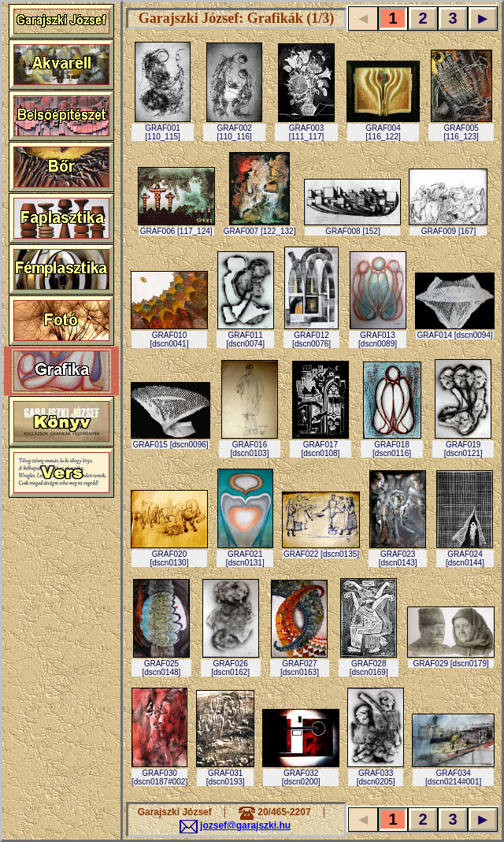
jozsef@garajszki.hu (245, 825)
